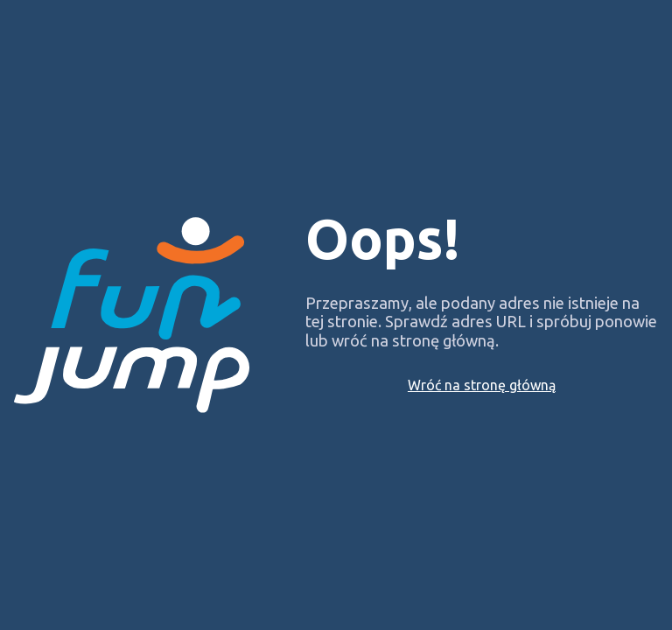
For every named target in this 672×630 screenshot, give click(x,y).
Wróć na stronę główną (482, 385)
